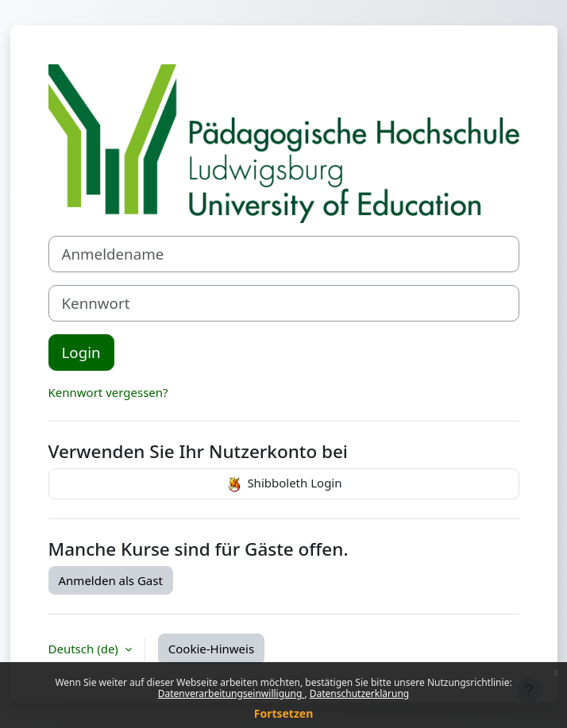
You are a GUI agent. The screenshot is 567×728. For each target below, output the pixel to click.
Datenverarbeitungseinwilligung (231, 693)
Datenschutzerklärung (359, 693)
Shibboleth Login (283, 484)
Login (81, 352)
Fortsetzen (284, 713)
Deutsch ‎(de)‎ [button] (85, 649)
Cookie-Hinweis (211, 649)
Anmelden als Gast (111, 580)
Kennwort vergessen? (108, 392)
